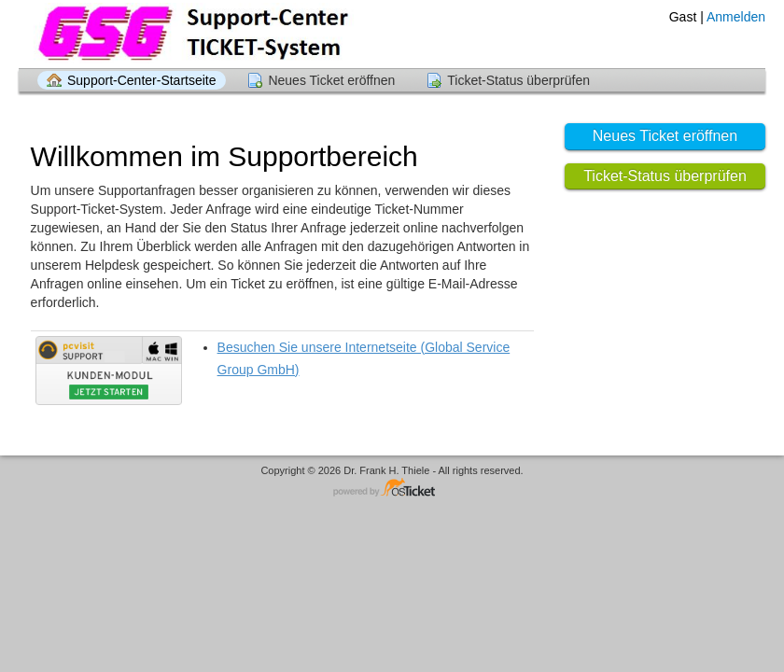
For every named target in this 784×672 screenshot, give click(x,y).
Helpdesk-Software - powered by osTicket (392, 489)
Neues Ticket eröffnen (331, 80)
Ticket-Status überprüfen (518, 80)
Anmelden (736, 17)
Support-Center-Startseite (142, 80)
